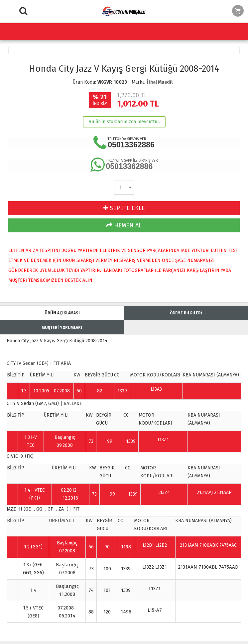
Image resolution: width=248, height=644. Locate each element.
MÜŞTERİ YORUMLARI (62, 328)
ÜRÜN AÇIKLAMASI (62, 313)
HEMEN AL (124, 225)
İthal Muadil (160, 82)
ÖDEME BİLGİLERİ (186, 313)
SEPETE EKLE (124, 208)
